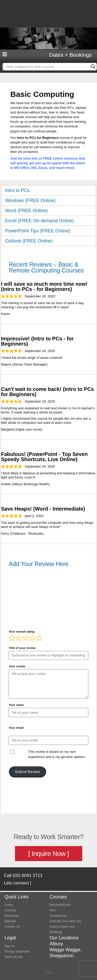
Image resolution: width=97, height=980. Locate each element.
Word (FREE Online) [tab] (49, 211)
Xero (53, 910)
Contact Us (12, 927)
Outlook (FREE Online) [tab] (49, 241)
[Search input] (47, 67)
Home (9, 905)
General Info (58, 916)
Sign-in (9, 946)
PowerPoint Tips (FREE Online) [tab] (49, 231)
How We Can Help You (65, 921)
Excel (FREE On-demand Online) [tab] (49, 221)
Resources (12, 916)
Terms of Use (14, 957)
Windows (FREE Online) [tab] (49, 201)
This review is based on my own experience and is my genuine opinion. (57, 754)
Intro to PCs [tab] (49, 190)
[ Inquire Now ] (48, 854)
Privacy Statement (17, 952)
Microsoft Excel (60, 905)
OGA (48, 973)
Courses (10, 910)
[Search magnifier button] (93, 67)
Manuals (10, 921)
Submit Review (27, 772)
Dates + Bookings (70, 55)
